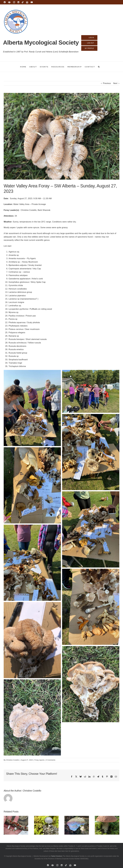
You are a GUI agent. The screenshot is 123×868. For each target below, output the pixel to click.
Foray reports (39, 760)
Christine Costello (13, 760)
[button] (99, 67)
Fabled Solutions (57, 856)
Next (115, 83)
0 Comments (51, 760)
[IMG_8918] (61, 136)
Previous (107, 83)
